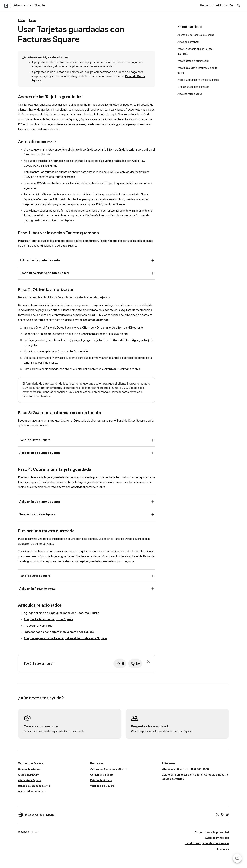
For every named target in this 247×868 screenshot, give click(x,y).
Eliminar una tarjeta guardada (193, 87)
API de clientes (72, 199)
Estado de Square (101, 780)
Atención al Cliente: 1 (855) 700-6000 (186, 769)
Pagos (32, 20)
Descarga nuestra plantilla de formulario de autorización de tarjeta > (64, 297)
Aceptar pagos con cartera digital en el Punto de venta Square (65, 638)
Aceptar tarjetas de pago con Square (48, 619)
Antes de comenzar (188, 42)
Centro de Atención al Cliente (109, 769)
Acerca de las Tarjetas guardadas (196, 35)
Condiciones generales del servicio (207, 843)
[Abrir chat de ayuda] (237, 858)
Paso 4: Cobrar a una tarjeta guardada (198, 80)
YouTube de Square (102, 786)
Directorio (136, 328)
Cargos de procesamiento (34, 786)
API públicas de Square (51, 194)
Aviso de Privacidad (217, 838)
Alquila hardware (28, 775)
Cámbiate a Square (30, 780)
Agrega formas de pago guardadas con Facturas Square (61, 613)
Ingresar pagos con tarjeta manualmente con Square (59, 632)
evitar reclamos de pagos (92, 320)
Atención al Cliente (29, 5)
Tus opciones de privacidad (212, 832)
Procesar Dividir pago (38, 626)
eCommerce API (46, 199)
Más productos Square (32, 792)
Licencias (223, 849)
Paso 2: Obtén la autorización (193, 61)
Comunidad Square (102, 775)
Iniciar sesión (224, 6)
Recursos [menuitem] (207, 6)
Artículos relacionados (190, 94)
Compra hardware (29, 769)
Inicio (21, 20)
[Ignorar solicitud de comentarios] (148, 661)
